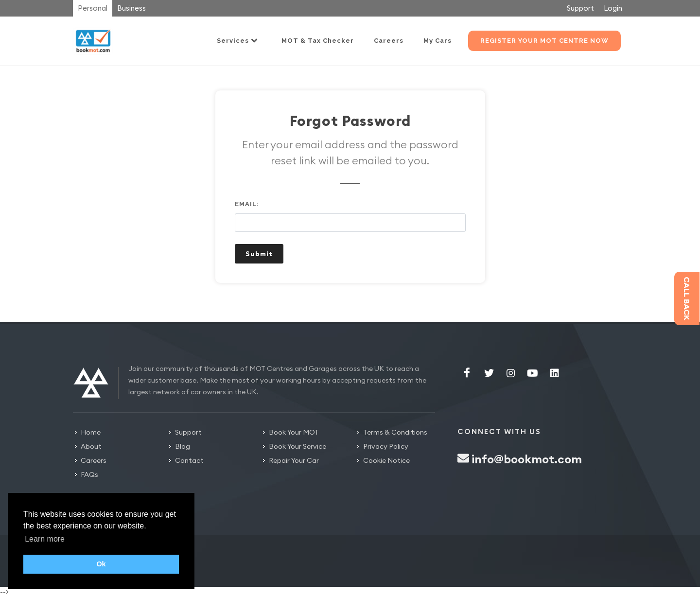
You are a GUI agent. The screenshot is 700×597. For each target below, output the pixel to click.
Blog (183, 446)
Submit (259, 254)
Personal (93, 8)
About (91, 446)
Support (580, 8)
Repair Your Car (294, 460)
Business (131, 8)
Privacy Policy (386, 446)
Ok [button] (101, 564)
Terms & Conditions (395, 432)
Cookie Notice (386, 460)
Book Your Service (297, 446)
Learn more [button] (45, 539)
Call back (687, 298)
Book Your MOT (294, 432)
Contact (189, 460)
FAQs (89, 474)
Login (613, 8)
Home (91, 432)
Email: (247, 204)
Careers (94, 460)
